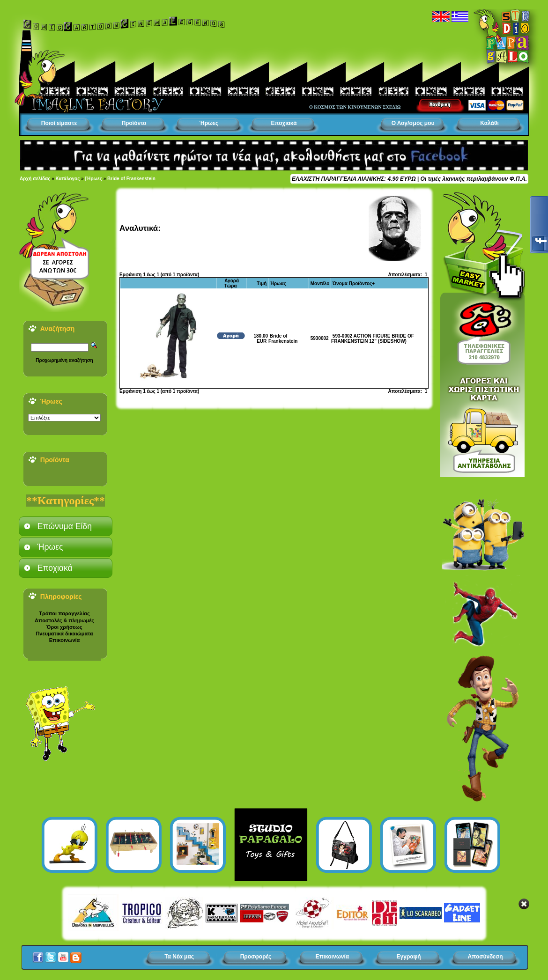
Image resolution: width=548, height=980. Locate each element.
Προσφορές (256, 957)
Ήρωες (209, 123)
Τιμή (262, 284)
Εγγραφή (409, 957)
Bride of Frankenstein (131, 179)
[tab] (66, 526)
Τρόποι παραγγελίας (64, 613)
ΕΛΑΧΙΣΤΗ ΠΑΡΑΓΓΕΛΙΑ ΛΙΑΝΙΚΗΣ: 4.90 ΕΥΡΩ (354, 179)
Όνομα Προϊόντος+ (354, 284)
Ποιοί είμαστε (59, 123)
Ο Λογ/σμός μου (413, 123)
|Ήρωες (94, 179)
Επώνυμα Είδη (65, 526)
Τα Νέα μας (179, 957)
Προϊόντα (134, 123)
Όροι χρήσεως (64, 627)
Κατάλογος (68, 179)
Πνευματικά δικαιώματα (64, 634)
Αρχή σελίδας (35, 179)
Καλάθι (489, 123)
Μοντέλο (320, 284)
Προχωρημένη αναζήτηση (64, 360)
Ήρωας (278, 284)
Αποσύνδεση (485, 957)
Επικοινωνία (65, 640)
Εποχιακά (284, 123)
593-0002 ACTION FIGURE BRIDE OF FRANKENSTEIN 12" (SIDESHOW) (373, 339)
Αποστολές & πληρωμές (64, 620)
